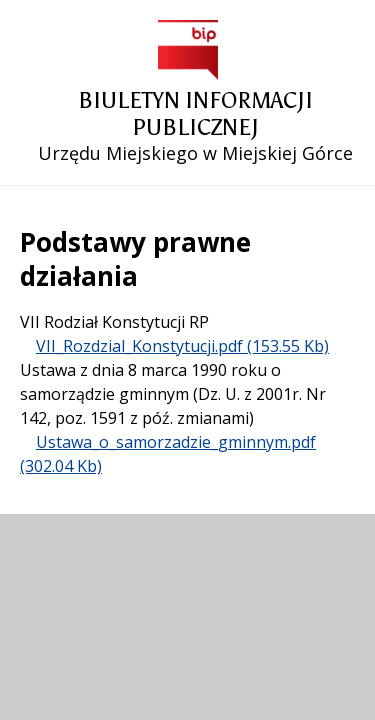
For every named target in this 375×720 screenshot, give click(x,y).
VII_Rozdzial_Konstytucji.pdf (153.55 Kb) (182, 346)
